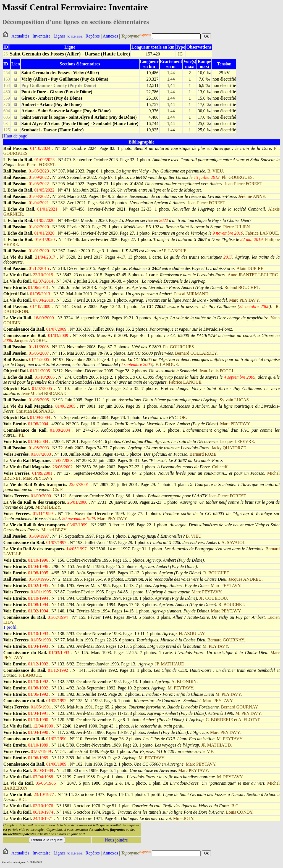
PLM (73, 37)
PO (68, 37)
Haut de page (15, 136)
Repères (93, 36)
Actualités (20, 36)
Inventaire (41, 36)
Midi (80, 37)
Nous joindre (116, 840)
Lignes (59, 36)
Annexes (110, 36)
